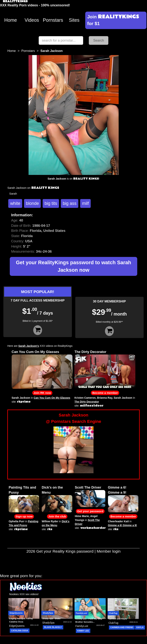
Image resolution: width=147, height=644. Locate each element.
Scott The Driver (88, 487)
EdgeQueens (16, 613)
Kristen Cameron (85, 398)
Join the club (57, 516)
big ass (70, 203)
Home (11, 20)
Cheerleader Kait (118, 521)
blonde (32, 203)
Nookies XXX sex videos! (24, 594)
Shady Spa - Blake (51, 619)
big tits (51, 203)
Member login (109, 551)
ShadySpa (48, 613)
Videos (32, 20)
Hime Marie (82, 516)
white (15, 203)
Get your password (90, 511)
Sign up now (24, 516)
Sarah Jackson (21, 398)
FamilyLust (81, 613)
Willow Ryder (50, 521)
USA (29, 241)
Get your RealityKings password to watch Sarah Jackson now (74, 266)
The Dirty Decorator (90, 352)
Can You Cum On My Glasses (35, 352)
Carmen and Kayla (118, 619)
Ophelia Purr (17, 521)
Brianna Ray (105, 398)
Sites (74, 20)
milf (85, 203)
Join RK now (42, 393)
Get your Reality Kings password (65, 551)
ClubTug (113, 613)
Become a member (105, 393)
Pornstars (53, 20)
